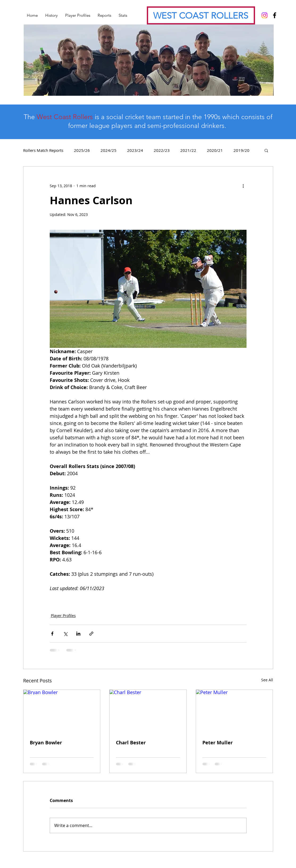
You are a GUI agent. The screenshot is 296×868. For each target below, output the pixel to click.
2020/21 (215, 150)
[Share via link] (91, 634)
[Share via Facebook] (52, 634)
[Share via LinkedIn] (78, 634)
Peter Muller (218, 743)
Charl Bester (131, 743)
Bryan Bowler (46, 743)
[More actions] (243, 186)
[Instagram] (264, 15)
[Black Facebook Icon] (275, 15)
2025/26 (82, 150)
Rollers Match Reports (43, 150)
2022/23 (162, 150)
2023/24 (135, 150)
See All (267, 680)
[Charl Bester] (148, 711)
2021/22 (188, 150)
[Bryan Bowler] (62, 711)
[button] (266, 150)
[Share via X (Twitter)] (65, 634)
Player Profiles (63, 615)
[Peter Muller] (234, 711)
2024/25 (109, 150)
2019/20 (241, 150)
